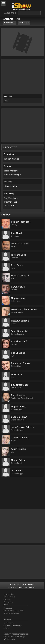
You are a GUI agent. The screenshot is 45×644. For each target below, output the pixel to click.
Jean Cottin (9, 205)
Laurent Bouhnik (12, 159)
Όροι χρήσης (8, 602)
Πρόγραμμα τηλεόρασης (12, 625)
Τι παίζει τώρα (9, 623)
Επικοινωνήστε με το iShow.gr (21, 584)
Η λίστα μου (8, 608)
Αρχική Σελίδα (9, 594)
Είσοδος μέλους (9, 597)
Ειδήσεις (7, 628)
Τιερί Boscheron (11, 198)
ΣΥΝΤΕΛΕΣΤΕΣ (24, 23)
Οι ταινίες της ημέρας (11, 613)
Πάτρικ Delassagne (13, 174)
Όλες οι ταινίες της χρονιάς (14, 610)
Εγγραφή (7, 599)
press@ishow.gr (19, 637)
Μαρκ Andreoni (11, 171)
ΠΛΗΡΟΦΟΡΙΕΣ (9, 23)
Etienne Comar (11, 202)
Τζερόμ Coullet (11, 186)
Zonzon (8, 19)
